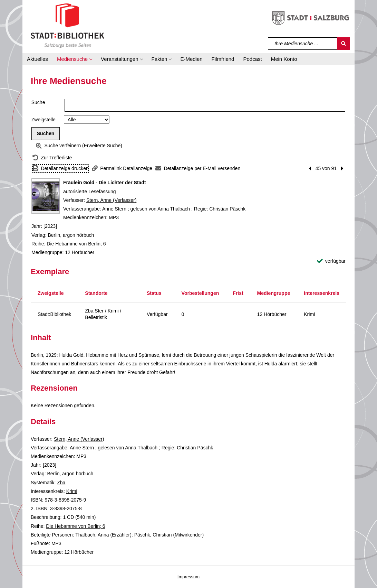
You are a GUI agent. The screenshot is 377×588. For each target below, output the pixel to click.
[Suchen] (344, 44)
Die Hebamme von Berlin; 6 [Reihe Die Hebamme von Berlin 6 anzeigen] (76, 244)
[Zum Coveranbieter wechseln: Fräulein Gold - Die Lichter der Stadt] (46, 196)
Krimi (72, 491)
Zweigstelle (43, 120)
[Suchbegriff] (303, 44)
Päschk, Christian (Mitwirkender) (169, 535)
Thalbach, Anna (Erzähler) (103, 535)
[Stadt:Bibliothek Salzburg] (67, 25)
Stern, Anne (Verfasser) (112, 200)
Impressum (188, 577)
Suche (38, 102)
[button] (74, 59)
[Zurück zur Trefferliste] (52, 158)
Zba (61, 483)
